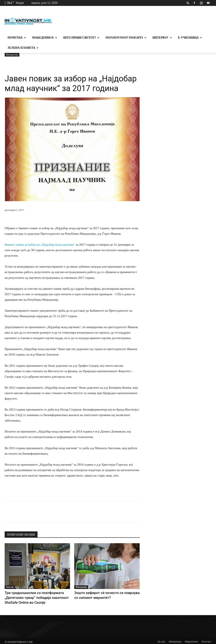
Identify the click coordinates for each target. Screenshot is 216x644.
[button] (188, 3)
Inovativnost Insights (126, 38)
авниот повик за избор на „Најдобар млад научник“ (41, 245)
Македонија (45, 38)
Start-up (10, 587)
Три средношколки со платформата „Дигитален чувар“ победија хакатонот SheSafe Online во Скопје (35, 597)
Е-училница (190, 38)
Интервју (162, 38)
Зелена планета (23, 48)
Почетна (17, 38)
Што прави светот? (81, 38)
